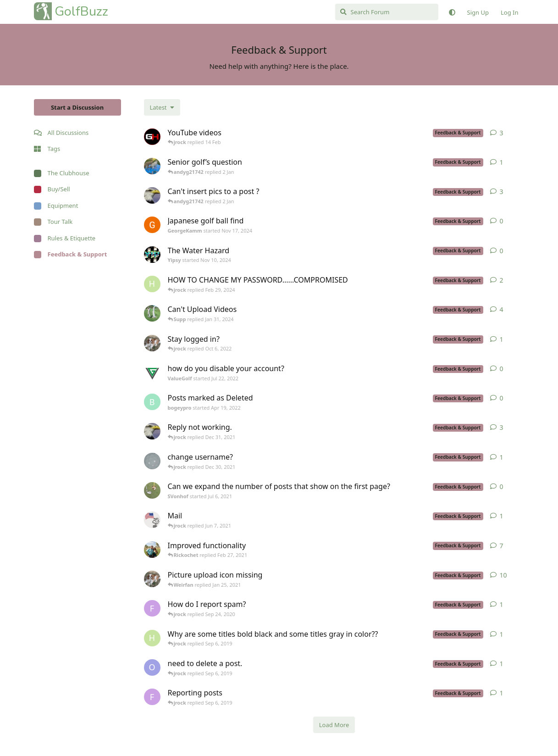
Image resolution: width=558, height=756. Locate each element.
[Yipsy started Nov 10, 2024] (152, 255)
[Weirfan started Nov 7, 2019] (152, 550)
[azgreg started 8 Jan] (152, 137)
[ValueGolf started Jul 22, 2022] (152, 372)
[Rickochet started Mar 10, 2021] (152, 520)
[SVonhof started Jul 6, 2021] (152, 490)
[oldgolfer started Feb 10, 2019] (152, 667)
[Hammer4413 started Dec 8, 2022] (152, 284)
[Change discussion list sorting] (162, 107)
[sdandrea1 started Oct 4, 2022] (152, 343)
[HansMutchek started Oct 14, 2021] (152, 461)
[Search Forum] (387, 12)
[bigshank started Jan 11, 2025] (152, 166)
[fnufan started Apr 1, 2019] (152, 697)
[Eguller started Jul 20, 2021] (152, 431)
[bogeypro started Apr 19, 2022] (152, 402)
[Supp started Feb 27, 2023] (152, 313)
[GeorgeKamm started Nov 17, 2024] (152, 225)
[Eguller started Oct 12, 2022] (152, 195)
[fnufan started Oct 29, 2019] (152, 608)
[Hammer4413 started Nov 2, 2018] (152, 638)
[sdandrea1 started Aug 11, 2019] (152, 579)
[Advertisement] (77, 405)
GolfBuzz (81, 11)
